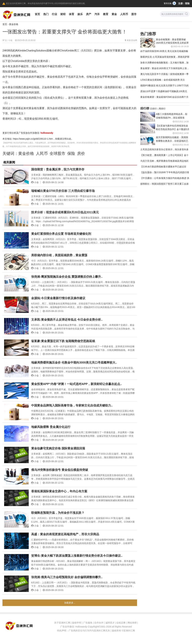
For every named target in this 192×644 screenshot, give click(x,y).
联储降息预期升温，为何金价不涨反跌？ (58, 513)
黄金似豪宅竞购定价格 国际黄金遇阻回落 (58, 448)
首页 (37, 14)
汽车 (97, 14)
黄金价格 (14, 24)
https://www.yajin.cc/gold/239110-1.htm (33, 139)
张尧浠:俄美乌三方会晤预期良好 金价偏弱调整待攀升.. (67, 577)
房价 (81, 154)
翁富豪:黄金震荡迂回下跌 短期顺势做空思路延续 (63, 341)
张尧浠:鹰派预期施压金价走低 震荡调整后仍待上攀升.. (67, 277)
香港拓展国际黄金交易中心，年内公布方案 (59, 491)
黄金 (114, 14)
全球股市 (57, 154)
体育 (72, 14)
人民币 (124, 14)
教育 (106, 14)
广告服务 (88, 623)
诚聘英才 (110, 623)
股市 (134, 14)
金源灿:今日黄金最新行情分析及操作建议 (58, 298)
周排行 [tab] (162, 109)
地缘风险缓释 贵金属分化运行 (51, 427)
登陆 (187, 3)
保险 (71, 154)
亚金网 (134, 40)
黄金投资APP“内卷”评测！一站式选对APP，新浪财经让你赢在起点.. (76, 384)
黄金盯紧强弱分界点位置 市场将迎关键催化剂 (61, 234)
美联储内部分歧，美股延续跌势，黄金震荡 (59, 255)
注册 (181, 3)
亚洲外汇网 (129, 631)
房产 (89, 14)
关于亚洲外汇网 (62, 623)
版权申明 (77, 623)
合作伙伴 (99, 623)
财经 (63, 14)
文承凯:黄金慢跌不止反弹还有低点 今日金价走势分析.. (67, 320)
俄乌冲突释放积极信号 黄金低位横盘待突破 (60, 470)
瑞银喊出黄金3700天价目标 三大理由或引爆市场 (63, 191)
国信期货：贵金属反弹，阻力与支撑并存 (58, 169)
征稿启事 (121, 623)
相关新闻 (9, 162)
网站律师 (132, 623)
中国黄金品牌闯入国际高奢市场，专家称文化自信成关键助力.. (72, 405)
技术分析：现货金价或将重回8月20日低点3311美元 (65, 212)
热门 (46, 14)
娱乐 (80, 14)
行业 (54, 14)
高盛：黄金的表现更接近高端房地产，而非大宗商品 (65, 534)
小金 (11, 40)
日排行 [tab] (153, 109)
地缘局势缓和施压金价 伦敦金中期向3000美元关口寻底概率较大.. (74, 363)
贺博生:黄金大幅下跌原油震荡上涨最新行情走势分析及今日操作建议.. (77, 556)
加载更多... (70, 603)
